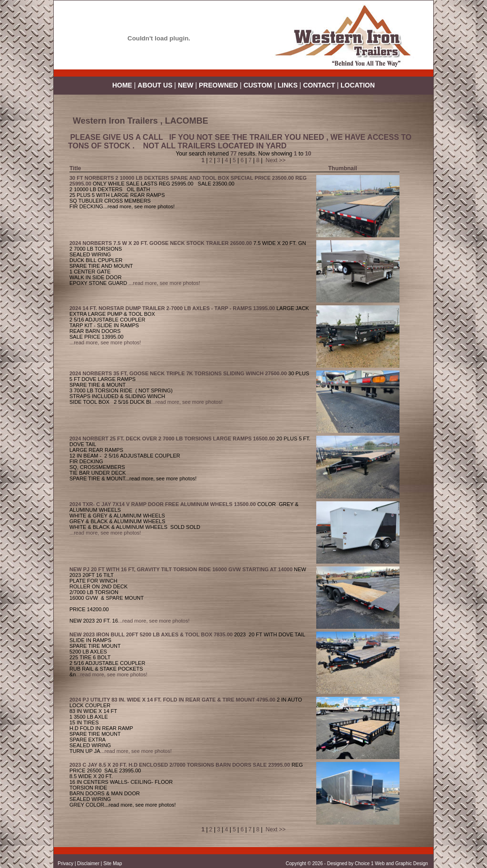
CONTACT (319, 85)
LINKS (288, 85)
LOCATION (358, 85)
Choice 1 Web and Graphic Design (392, 863)
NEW (186, 85)
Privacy (65, 863)
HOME (122, 85)
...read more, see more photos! (139, 206)
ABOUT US (155, 85)
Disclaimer (88, 863)
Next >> (276, 160)
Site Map (112, 863)
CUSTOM (258, 85)
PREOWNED (219, 85)
